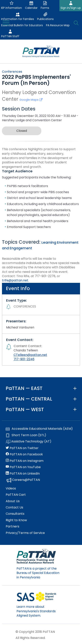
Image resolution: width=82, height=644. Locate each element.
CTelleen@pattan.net (30, 355)
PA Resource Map (58, 25)
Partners (12, 526)
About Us (13, 501)
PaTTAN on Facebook (24, 454)
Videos (11, 488)
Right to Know (16, 520)
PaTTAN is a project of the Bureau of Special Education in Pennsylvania (38, 573)
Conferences (12, 72)
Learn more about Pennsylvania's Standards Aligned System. (36, 611)
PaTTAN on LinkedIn (23, 474)
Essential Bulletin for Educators (22, 25)
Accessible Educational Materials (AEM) (39, 429)
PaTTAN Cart (16, 495)
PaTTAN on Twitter (22, 448)
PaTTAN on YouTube (23, 467)
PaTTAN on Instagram (25, 461)
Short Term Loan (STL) (26, 435)
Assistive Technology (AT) (29, 442)
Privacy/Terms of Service (25, 533)
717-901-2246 (24, 359)
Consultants (15, 514)
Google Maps (31, 100)
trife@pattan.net (15, 280)
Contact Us (14, 507)
